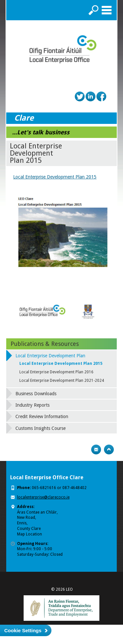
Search (93, 10)
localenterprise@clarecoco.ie (43, 497)
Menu (107, 10)
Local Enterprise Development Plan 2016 (56, 372)
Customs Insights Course (41, 428)
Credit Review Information (42, 416)
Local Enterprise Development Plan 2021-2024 (62, 381)
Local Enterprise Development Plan (50, 356)
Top (109, 449)
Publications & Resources (45, 344)
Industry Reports (32, 405)
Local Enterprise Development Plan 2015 (55, 177)
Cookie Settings (23, 630)
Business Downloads (36, 394)
